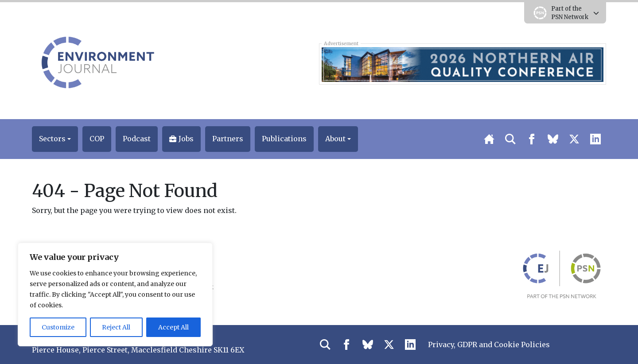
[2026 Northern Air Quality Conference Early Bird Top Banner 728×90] (462, 64)
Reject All (116, 327)
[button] (55, 139)
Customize (58, 327)
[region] (115, 294)
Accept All (173, 327)
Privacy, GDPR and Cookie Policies (489, 345)
